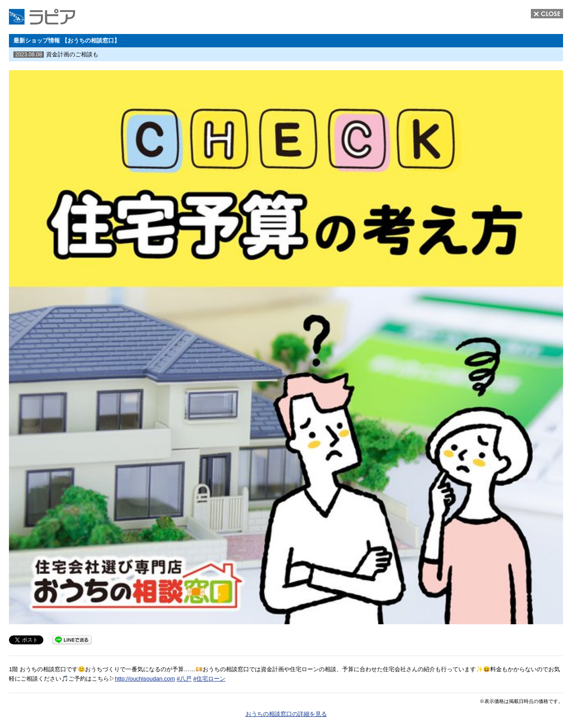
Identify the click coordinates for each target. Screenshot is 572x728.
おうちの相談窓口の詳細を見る (286, 714)
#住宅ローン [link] (209, 679)
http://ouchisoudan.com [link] (145, 679)
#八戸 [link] (184, 679)
